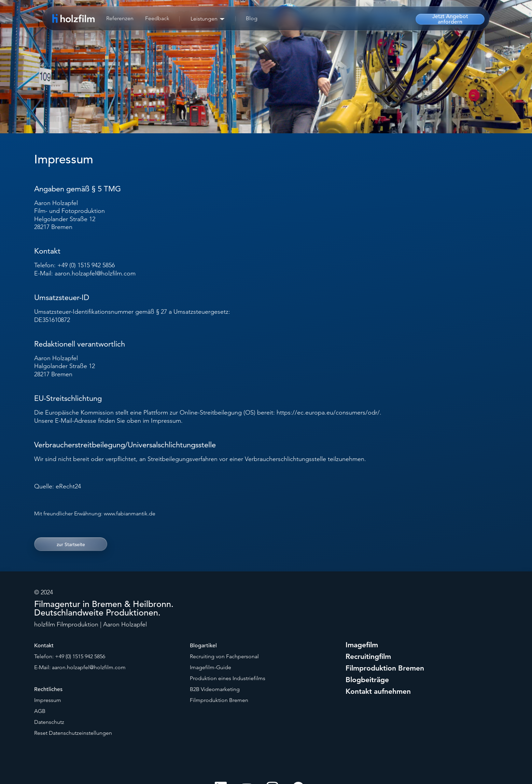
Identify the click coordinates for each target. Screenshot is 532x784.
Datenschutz (49, 722)
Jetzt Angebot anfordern (450, 19)
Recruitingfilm (368, 656)
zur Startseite (71, 544)
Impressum (48, 700)
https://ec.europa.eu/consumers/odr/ (328, 413)
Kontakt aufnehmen (378, 691)
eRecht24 (68, 486)
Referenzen (120, 18)
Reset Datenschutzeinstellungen (73, 733)
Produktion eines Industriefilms (228, 678)
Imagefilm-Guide (211, 667)
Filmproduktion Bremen (219, 700)
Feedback (157, 18)
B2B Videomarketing (215, 689)
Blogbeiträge (367, 680)
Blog (252, 18)
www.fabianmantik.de (130, 513)
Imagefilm (362, 645)
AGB (40, 711)
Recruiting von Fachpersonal (224, 656)
